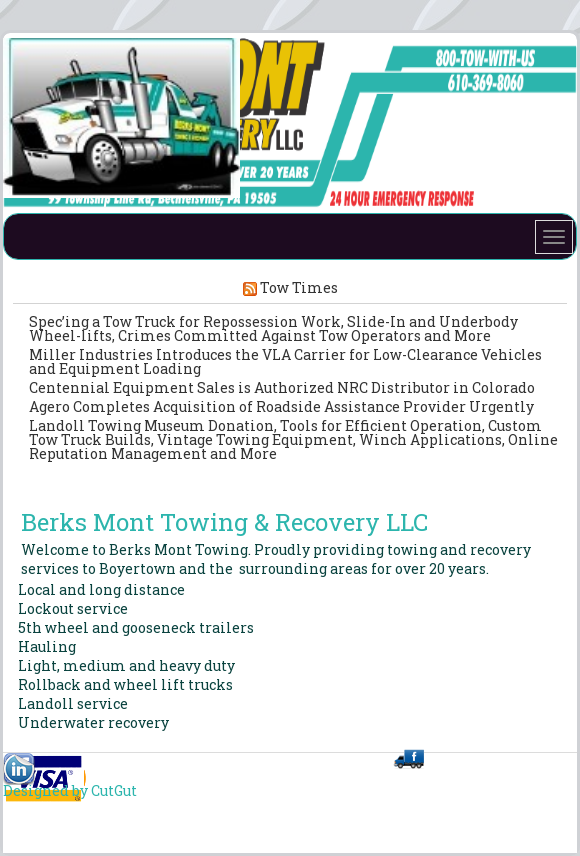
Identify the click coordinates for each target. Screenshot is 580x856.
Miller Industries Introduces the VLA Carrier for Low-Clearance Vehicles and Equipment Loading (285, 361)
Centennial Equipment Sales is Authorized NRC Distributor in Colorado (282, 387)
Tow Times (299, 287)
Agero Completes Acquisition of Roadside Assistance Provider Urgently (281, 406)
